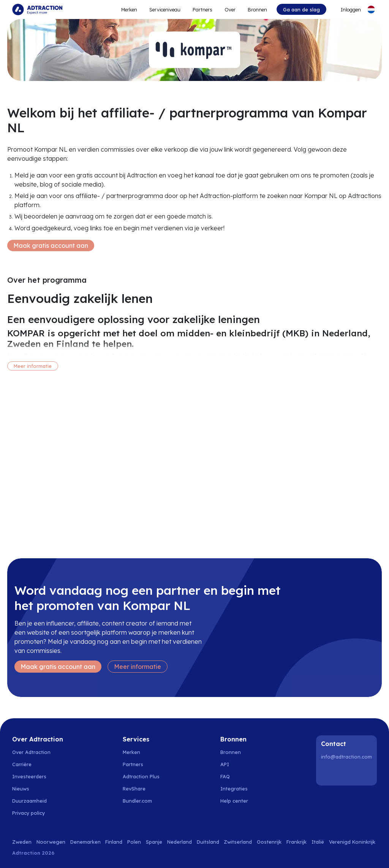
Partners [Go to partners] (133, 764)
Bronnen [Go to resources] (257, 10)
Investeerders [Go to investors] (29, 776)
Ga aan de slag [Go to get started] (301, 10)
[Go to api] (238, 764)
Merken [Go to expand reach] (129, 10)
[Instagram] (348, 773)
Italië (318, 842)
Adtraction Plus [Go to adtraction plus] (141, 776)
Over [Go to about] (230, 10)
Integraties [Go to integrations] (234, 789)
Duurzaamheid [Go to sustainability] (29, 801)
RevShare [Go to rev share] (134, 789)
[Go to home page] (37, 10)
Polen (134, 842)
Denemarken (85, 842)
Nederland (179, 842)
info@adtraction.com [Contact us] (346, 757)
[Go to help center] (238, 801)
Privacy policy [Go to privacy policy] (28, 813)
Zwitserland (238, 842)
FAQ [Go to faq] (225, 776)
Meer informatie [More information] (33, 366)
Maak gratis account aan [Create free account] (51, 246)
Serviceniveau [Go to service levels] (165, 10)
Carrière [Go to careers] (22, 764)
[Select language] (371, 10)
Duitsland (208, 842)
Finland (114, 842)
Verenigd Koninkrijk (352, 842)
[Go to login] (346, 10)
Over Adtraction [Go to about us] (31, 752)
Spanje (154, 842)
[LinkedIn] (328, 773)
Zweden (22, 842)
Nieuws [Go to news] (21, 789)
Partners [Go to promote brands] (202, 10)
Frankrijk (296, 842)
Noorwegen (51, 842)
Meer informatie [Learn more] (138, 667)
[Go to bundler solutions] (142, 801)
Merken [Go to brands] (131, 752)
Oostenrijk (269, 842)
